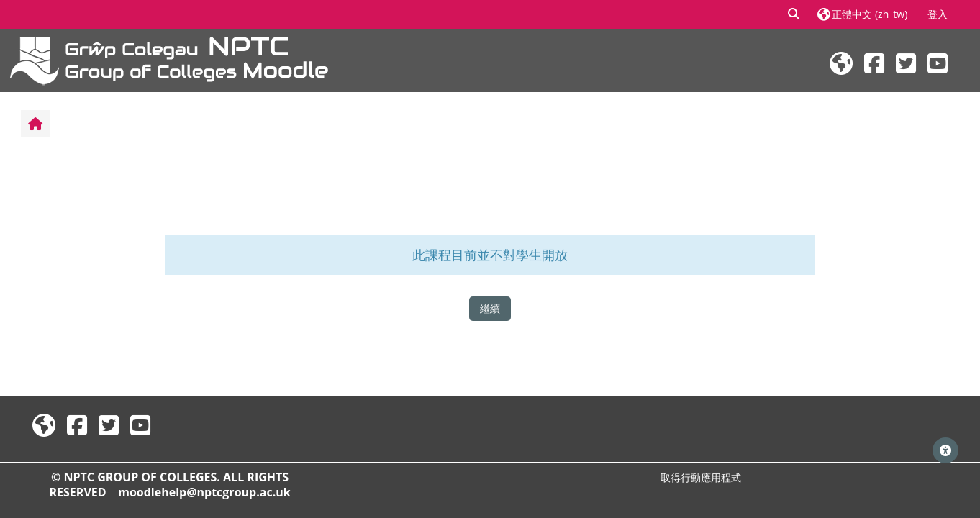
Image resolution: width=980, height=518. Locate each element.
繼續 (490, 308)
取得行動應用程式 (701, 477)
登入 (938, 14)
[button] (794, 14)
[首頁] (169, 59)
